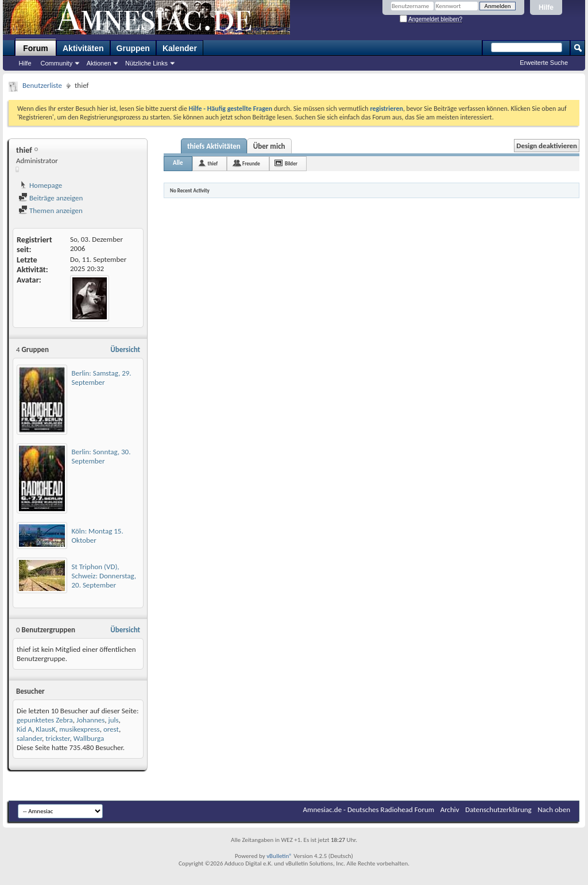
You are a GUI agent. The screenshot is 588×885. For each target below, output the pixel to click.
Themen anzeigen (51, 210)
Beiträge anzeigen (51, 198)
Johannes (90, 720)
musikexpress (80, 729)
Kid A (24, 729)
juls (114, 720)
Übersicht (125, 349)
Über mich (269, 146)
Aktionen (99, 63)
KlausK (46, 729)
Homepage (40, 185)
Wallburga (89, 738)
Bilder (291, 163)
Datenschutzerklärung (498, 809)
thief (213, 163)
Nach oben (554, 809)
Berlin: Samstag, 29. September (102, 378)
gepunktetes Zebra (45, 720)
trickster (57, 738)
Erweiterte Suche (544, 63)
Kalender (180, 48)
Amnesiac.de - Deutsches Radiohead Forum (369, 809)
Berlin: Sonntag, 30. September (101, 456)
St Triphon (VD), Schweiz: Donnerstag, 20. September (104, 576)
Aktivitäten (83, 48)
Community (57, 63)
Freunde (251, 163)
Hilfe (546, 7)
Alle (178, 163)
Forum (36, 48)
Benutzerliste (42, 85)
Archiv (450, 809)
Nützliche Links (146, 63)
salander (29, 738)
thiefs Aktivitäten (214, 146)
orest (111, 729)
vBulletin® (279, 856)
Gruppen (133, 48)
